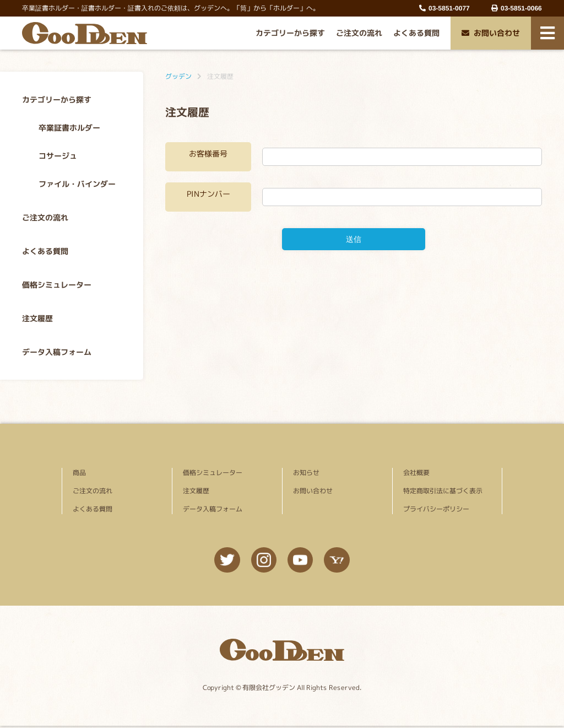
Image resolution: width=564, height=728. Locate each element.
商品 (79, 473)
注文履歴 (37, 318)
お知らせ (306, 473)
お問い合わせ (491, 33)
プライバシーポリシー (436, 509)
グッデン (178, 76)
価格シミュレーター (57, 285)
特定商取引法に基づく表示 (443, 491)
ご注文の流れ (359, 33)
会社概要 (416, 473)
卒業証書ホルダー (69, 128)
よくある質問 (416, 33)
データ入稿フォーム (57, 352)
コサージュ (58, 156)
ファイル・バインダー (77, 184)
